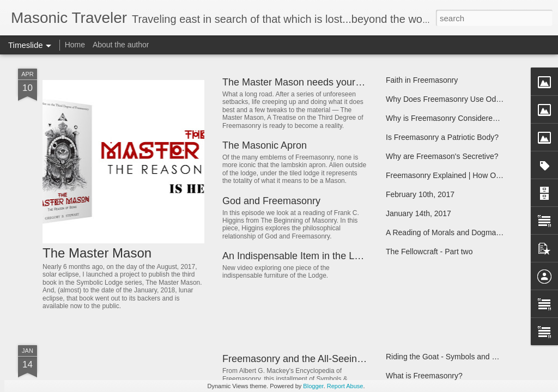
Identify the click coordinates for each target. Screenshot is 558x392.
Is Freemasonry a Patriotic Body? (442, 137)
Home (75, 45)
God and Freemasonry (271, 201)
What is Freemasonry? (424, 376)
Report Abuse (345, 386)
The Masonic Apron (265, 145)
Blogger (313, 386)
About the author (121, 45)
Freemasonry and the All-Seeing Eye (302, 359)
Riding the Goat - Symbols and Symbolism (457, 357)
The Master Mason (97, 253)
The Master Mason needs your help (299, 82)
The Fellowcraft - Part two (429, 252)
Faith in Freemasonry (422, 80)
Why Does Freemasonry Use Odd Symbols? (461, 99)
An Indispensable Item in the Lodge (299, 256)
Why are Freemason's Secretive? (442, 156)
